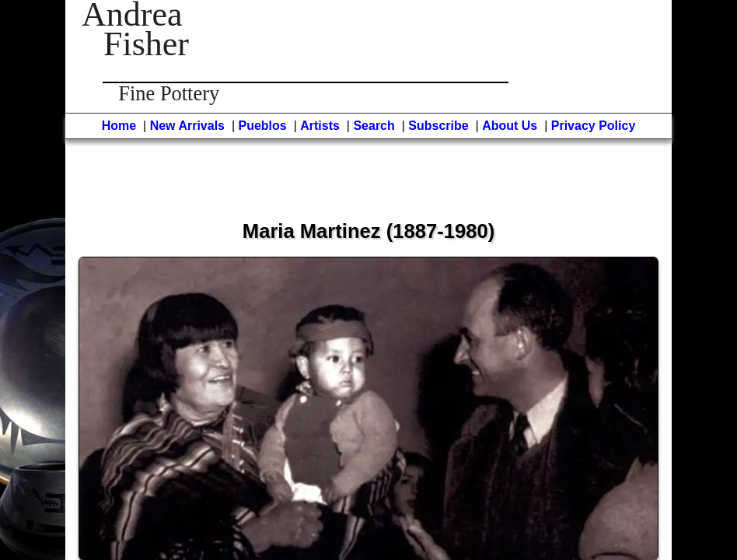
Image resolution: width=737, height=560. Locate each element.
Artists (320, 126)
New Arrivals (187, 126)
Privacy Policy (594, 126)
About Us (510, 126)
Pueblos (263, 126)
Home (119, 126)
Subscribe (438, 126)
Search (374, 126)
